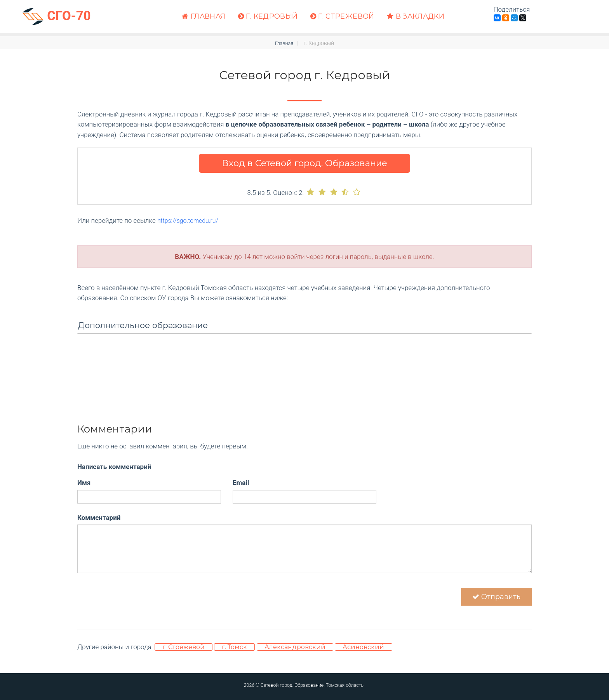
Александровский (295, 652)
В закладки (416, 17)
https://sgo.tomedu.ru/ (190, 221)
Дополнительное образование (143, 325)
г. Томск (234, 652)
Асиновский (363, 652)
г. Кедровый (268, 17)
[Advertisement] (304, 399)
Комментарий (99, 517)
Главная (204, 17)
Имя (84, 483)
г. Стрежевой (342, 17)
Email (241, 483)
